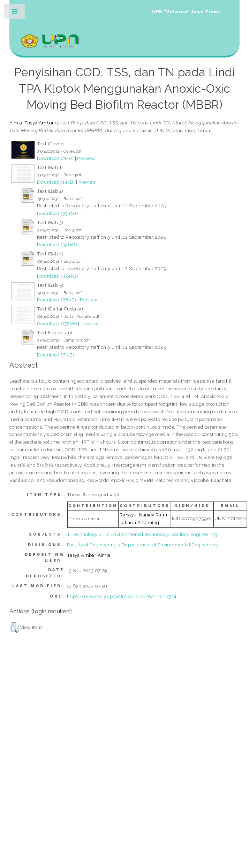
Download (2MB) (55, 158)
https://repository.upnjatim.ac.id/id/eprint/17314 (122, 596)
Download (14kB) (56, 182)
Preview (86, 158)
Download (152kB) (57, 323)
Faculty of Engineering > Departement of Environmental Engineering (143, 545)
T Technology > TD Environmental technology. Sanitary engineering (142, 534)
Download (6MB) (56, 355)
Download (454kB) (58, 276)
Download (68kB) (57, 300)
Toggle (15, 13)
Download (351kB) (57, 245)
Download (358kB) (58, 213)
